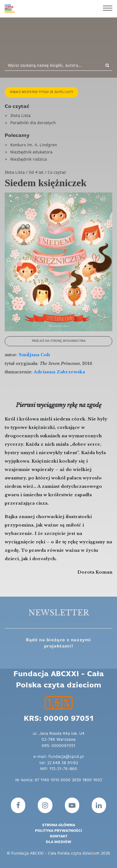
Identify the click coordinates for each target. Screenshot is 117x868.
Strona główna (59, 825)
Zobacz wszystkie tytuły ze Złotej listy (41, 92)
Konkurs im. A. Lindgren (34, 145)
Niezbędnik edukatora (31, 152)
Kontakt (59, 836)
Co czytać (17, 107)
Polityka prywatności (58, 831)
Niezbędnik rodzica (29, 160)
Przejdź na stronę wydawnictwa (59, 341)
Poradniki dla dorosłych (33, 123)
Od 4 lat (36, 173)
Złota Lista (20, 116)
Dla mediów (58, 842)
